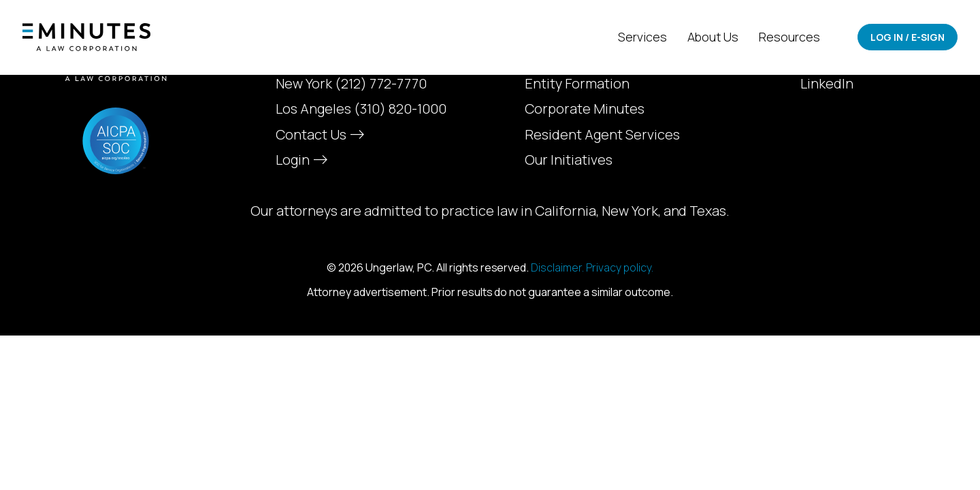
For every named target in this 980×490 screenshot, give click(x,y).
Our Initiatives (569, 160)
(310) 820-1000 (400, 109)
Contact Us (318, 134)
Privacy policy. (620, 267)
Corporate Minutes (585, 109)
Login (300, 160)
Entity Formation (577, 84)
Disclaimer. (557, 267)
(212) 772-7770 (381, 83)
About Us (713, 37)
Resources (789, 37)
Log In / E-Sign (908, 37)
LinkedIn (827, 84)
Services (642, 37)
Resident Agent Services (602, 135)
